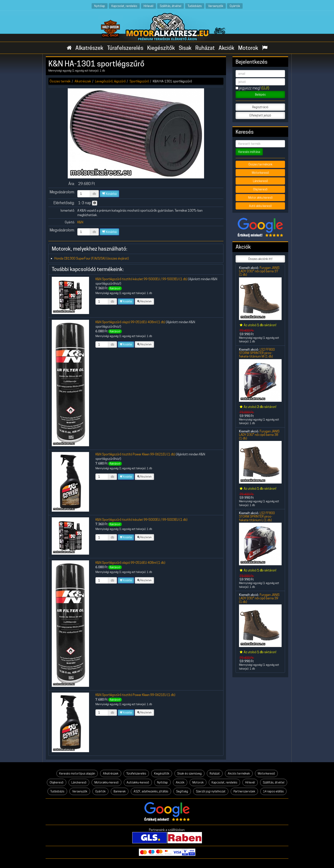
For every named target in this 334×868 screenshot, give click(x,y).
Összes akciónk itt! (260, 259)
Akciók (226, 48)
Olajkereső (57, 782)
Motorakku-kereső (107, 782)
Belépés (260, 95)
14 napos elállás (273, 791)
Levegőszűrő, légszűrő (110, 81)
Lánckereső (260, 181)
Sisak (185, 48)
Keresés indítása (249, 152)
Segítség (182, 791)
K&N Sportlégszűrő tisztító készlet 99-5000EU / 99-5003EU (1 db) (141, 279)
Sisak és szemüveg (189, 773)
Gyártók (235, 6)
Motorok (248, 48)
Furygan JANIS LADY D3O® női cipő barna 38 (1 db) (259, 435)
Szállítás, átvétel (171, 6)
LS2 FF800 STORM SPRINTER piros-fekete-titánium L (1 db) (257, 516)
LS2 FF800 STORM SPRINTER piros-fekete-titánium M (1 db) (257, 353)
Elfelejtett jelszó (260, 115)
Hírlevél (148, 6)
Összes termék (60, 81)
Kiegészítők (161, 48)
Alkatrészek (89, 48)
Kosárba (109, 194)
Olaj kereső (260, 189)
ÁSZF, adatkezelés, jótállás (151, 791)
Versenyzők (216, 6)
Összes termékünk (260, 164)
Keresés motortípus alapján (77, 773)
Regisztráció (260, 107)
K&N (80, 222)
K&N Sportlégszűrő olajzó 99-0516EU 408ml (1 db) (130, 322)
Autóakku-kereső (138, 782)
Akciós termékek (239, 773)
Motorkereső (260, 173)
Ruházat (205, 48)
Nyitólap (100, 6)
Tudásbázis (195, 6)
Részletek (144, 301)
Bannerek (120, 791)
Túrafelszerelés (125, 48)
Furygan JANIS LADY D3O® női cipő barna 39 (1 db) (259, 598)
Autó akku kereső (260, 206)
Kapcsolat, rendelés (124, 6)
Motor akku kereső (260, 198)
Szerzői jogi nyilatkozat (211, 791)
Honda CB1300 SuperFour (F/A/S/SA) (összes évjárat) (92, 258)
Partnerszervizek (244, 791)
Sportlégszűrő (139, 81)
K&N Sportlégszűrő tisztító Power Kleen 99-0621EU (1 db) (135, 454)
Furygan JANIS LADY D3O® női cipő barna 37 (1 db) (259, 271)
